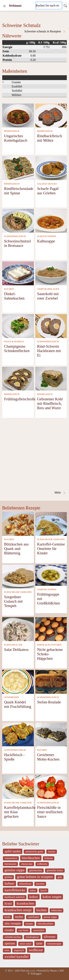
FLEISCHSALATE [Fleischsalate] (13, 645)
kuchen (41, 910)
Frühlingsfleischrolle (20, 399)
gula (60, 877)
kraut (8, 903)
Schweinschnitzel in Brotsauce (17, 243)
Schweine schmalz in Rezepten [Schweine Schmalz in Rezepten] (45, 31)
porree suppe (50, 917)
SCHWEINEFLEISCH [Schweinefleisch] (15, 236)
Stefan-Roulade (49, 702)
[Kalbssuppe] (51, 220)
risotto (9, 930)
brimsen (49, 858)
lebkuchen (57, 910)
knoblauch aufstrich (15, 897)
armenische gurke (34, 852)
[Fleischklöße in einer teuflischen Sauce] (51, 787)
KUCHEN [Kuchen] (9, 289)
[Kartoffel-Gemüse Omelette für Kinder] (51, 524)
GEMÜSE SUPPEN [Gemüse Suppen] (47, 589)
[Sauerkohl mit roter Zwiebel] (51, 273)
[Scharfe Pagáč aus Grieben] (51, 168)
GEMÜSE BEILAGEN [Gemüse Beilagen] (48, 289)
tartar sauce (26, 944)
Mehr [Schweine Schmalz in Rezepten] (60, 493)
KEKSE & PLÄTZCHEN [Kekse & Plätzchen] (49, 645)
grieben (8, 877)
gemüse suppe (15, 870)
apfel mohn (13, 851)
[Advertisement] (34, 454)
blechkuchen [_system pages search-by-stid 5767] (31, 858)
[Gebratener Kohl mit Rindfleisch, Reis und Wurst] (51, 378)
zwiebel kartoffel (17, 957)
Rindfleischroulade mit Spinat (19, 191)
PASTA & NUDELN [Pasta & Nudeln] (14, 342)
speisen (10, 943)
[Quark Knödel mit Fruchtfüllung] (18, 681)
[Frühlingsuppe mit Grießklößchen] (51, 575)
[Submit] (65, 6)
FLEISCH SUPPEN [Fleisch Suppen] (47, 236)
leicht (7, 917)
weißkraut (36, 950)
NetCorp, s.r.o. (28, 971)
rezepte (29, 924)
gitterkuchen (36, 870)
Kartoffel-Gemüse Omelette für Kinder (51, 549)
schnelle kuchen (13, 937)
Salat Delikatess (16, 649)
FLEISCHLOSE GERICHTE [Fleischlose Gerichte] (51, 539)
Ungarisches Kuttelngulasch (16, 138)
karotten (40, 884)
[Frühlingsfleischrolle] (18, 378)
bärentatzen (10, 864)
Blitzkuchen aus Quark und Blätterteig (16, 549)
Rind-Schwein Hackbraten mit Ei (49, 351)
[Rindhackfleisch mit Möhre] (51, 115)
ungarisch (19, 950)
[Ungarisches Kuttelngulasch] (18, 115)
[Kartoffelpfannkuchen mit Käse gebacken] (18, 787)
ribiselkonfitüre (46, 924)
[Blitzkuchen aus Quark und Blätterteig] (18, 524)
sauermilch (39, 930)
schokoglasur (32, 937)
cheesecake (27, 864)
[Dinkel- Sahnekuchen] (18, 273)
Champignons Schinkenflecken (17, 348)
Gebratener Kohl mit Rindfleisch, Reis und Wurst (50, 403)
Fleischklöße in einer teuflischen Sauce (50, 812)
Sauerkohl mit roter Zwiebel (48, 296)
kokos (34, 897)
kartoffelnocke (15, 890)
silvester (50, 937)
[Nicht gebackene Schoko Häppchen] (51, 629)
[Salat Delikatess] (18, 629)
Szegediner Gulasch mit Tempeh (13, 601)
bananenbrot (11, 858)
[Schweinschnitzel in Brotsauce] (18, 220)
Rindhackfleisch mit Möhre (50, 138)
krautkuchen (25, 903)
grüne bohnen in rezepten (35, 877)
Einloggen (36, 974)
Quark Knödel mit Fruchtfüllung (18, 704)
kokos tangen (52, 897)
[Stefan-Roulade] (51, 681)
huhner (9, 883)
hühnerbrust (25, 884)
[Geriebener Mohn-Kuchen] (51, 734)
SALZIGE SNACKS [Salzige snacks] (47, 184)
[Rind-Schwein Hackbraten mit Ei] (51, 326)
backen (52, 852)
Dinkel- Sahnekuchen (14, 296)
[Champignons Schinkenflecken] (18, 326)
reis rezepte (13, 923)
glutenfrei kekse (55, 870)
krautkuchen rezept (18, 910)
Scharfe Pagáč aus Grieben (48, 191)
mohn (19, 917)
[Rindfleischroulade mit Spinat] (18, 168)
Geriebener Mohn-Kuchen (48, 757)
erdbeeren (42, 864)
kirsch (44, 890)
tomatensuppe (54, 944)
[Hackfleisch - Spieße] (18, 734)
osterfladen (33, 917)
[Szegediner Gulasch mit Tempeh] (18, 576)
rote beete (23, 930)
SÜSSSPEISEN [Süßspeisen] (11, 697)
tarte (39, 943)
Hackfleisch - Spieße (14, 757)
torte (7, 950)
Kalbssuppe (46, 241)
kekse (33, 890)
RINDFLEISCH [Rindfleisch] (12, 131)
